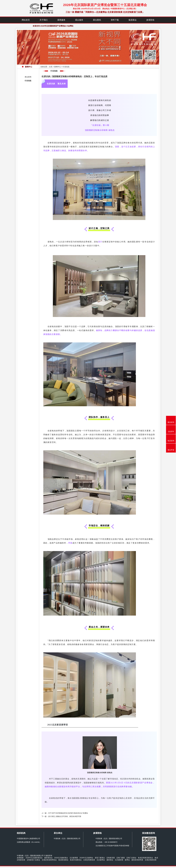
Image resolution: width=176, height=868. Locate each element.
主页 (51, 67)
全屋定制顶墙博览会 (49, 860)
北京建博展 (74, 858)
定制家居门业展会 (33, 860)
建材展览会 (48, 858)
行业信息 (28, 81)
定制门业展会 (131, 858)
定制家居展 (111, 858)
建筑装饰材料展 (137, 860)
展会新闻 (28, 77)
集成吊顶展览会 (76, 860)
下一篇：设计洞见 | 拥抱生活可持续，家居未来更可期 (61, 816)
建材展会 (110, 860)
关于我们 (44, 20)
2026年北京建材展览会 (34, 858)
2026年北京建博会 (86, 858)
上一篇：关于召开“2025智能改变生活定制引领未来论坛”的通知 (65, 813)
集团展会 (133, 20)
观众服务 (79, 20)
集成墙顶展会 (63, 860)
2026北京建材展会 (61, 858)
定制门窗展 (121, 858)
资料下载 (115, 20)
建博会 (127, 860)
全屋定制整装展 (89, 860)
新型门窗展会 (100, 858)
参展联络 (150, 20)
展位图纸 (97, 20)
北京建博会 (101, 860)
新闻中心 (58, 67)
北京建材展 (119, 860)
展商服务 (61, 20)
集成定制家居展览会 (145, 858)
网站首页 (26, 20)
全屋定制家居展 (151, 860)
